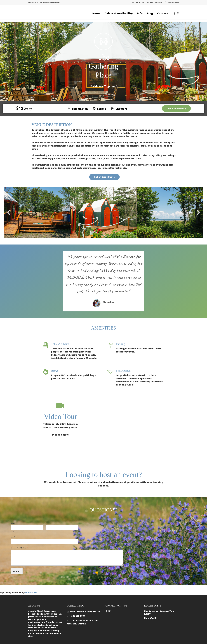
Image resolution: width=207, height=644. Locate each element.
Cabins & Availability (119, 13)
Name (13, 523)
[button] (9, 212)
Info (140, 13)
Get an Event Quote (104, 177)
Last (47, 532)
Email (13, 537)
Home (96, 13)
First (12, 532)
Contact (163, 13)
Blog (150, 13)
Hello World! (150, 618)
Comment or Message (19, 548)
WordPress (31, 592)
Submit (17, 571)
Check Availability (176, 108)
